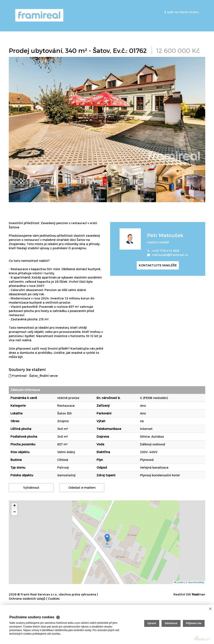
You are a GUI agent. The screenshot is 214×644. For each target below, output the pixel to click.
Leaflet (179, 582)
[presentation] (14, 185)
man (199, 594)
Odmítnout (171, 623)
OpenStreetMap (196, 582)
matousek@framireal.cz (170, 255)
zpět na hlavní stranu (181, 12)
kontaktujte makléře (158, 265)
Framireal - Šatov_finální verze (33, 376)
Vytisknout (31, 487)
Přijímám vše (194, 623)
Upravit (152, 623)
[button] (107, 538)
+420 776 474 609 (165, 251)
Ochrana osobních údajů (27, 599)
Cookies (54, 599)
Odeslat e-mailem (82, 487)
